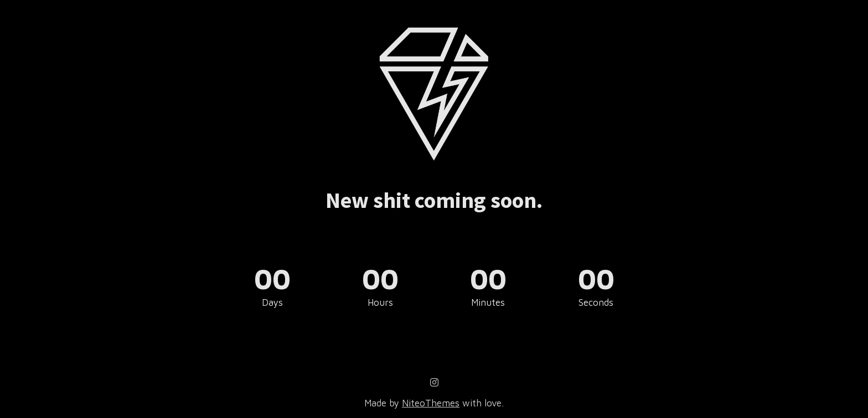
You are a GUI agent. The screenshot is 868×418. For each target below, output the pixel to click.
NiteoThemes (431, 403)
